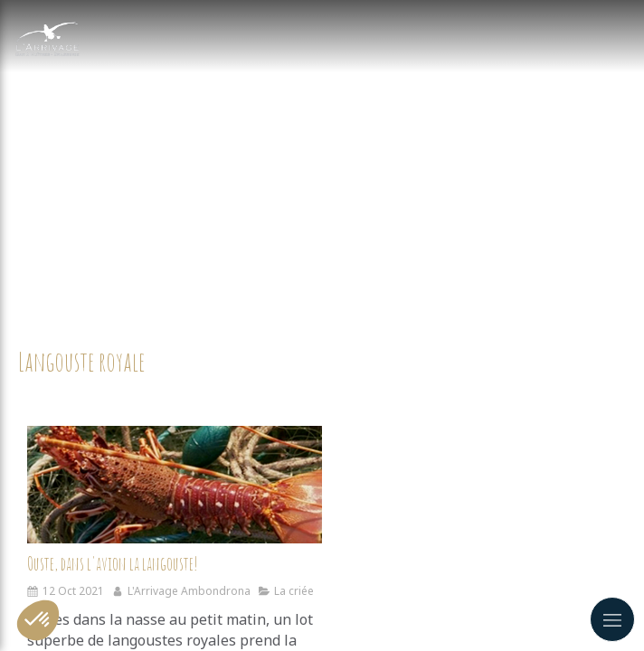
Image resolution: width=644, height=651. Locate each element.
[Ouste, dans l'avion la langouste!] (175, 485)
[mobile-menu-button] (612, 619)
